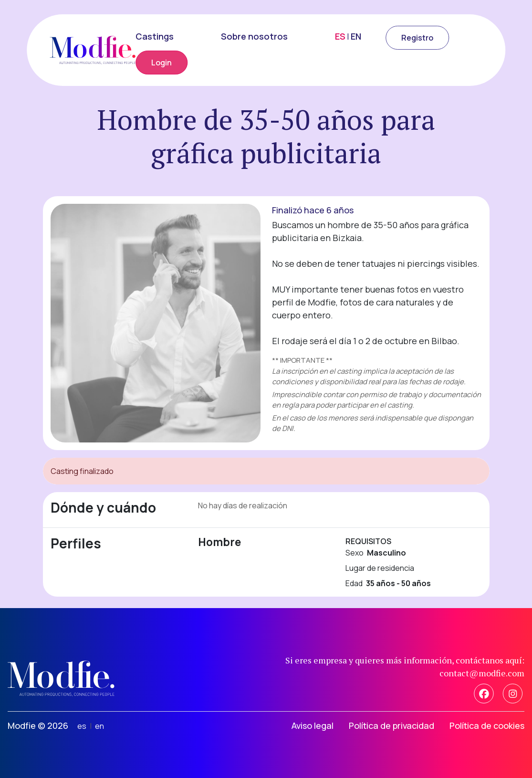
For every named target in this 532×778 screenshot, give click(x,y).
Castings (155, 36)
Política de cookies (487, 725)
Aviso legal (313, 725)
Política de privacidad (391, 725)
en (99, 726)
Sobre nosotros (254, 36)
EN (356, 36)
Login (162, 63)
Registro (417, 38)
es (82, 726)
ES (340, 36)
